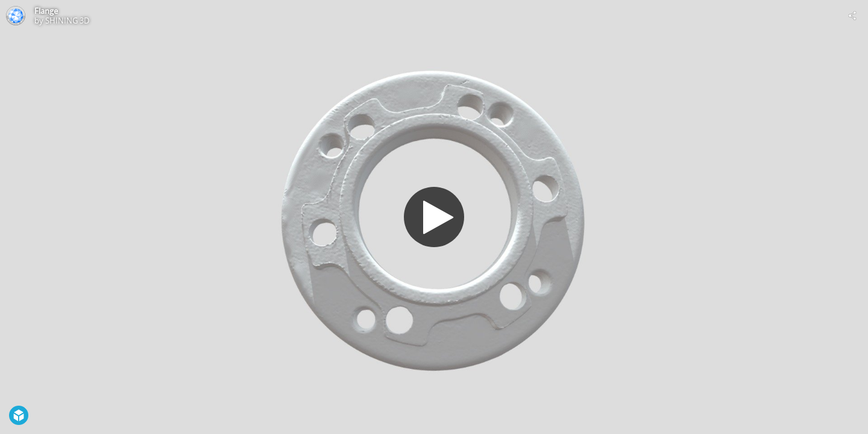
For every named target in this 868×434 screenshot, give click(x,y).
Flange (46, 11)
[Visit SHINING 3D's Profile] (16, 16)
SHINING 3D (67, 20)
